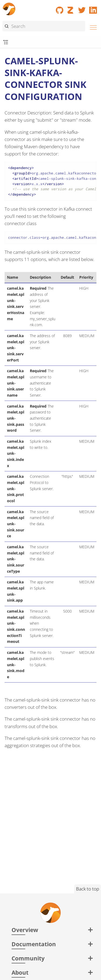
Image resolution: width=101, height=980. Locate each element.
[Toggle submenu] (6, 42)
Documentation (34, 944)
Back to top (88, 889)
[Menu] (92, 27)
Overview (25, 930)
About (20, 972)
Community (28, 958)
